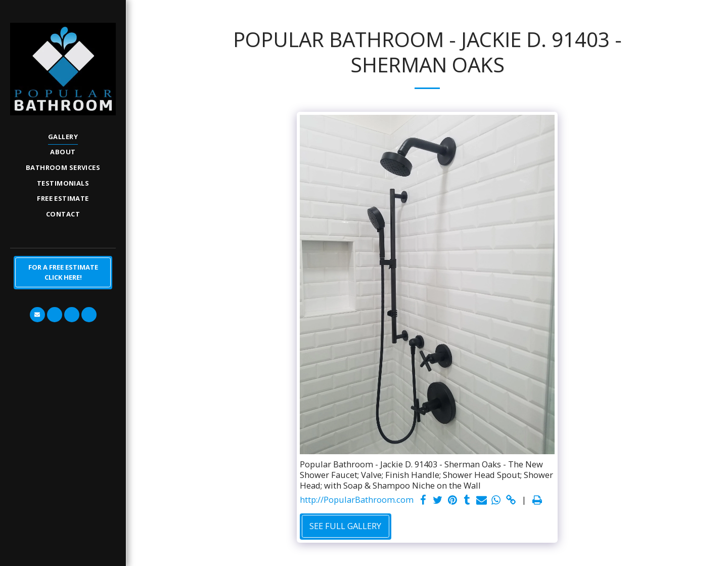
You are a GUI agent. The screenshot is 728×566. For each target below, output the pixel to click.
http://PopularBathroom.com (357, 500)
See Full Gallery (345, 526)
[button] (37, 315)
